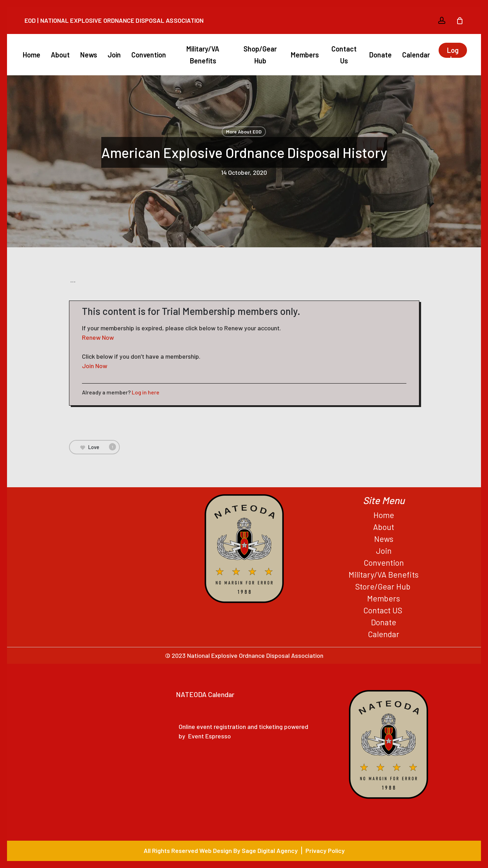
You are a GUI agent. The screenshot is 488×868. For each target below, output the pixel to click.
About (384, 527)
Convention (384, 563)
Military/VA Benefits (384, 574)
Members (384, 598)
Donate (384, 622)
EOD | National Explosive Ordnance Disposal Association (114, 20)
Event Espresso (209, 736)
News (384, 539)
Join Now (95, 366)
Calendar (384, 634)
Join (384, 551)
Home (384, 515)
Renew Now (98, 337)
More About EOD (244, 132)
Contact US (384, 610)
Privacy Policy (325, 850)
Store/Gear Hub (384, 586)
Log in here (146, 392)
